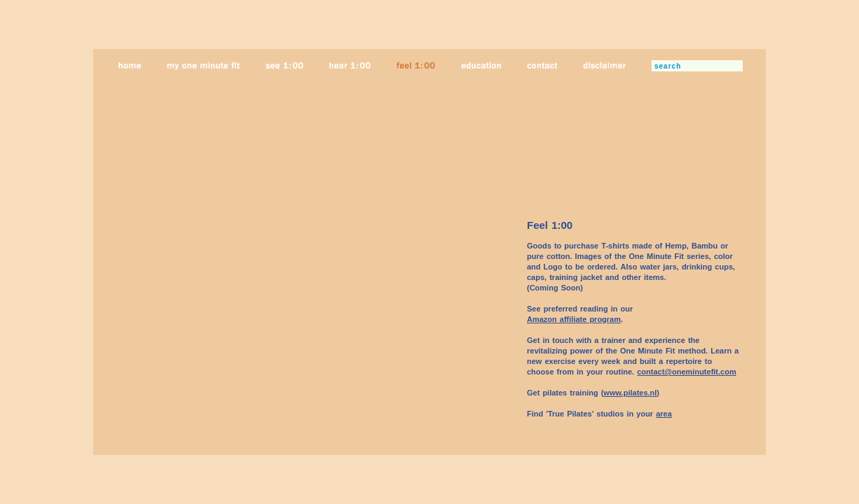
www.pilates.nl (630, 393)
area (664, 414)
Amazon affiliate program (574, 319)
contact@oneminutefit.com (687, 372)
